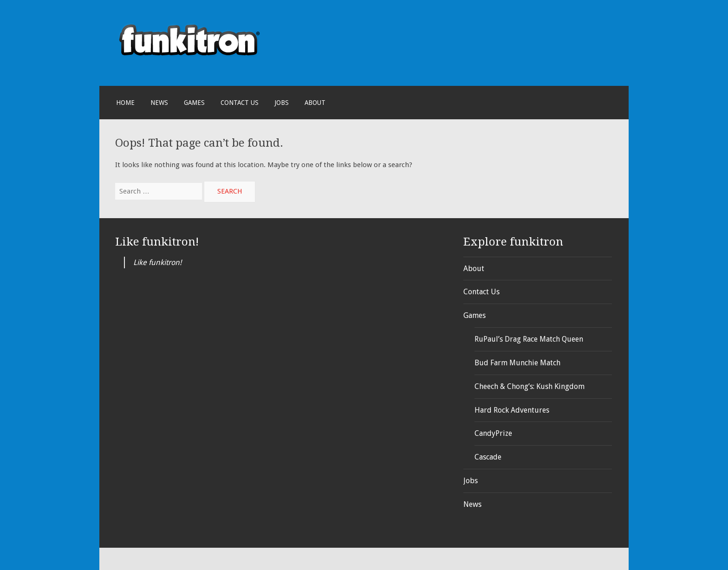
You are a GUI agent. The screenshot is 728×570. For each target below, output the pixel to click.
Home (125, 103)
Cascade (488, 457)
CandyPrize (493, 433)
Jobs (282, 103)
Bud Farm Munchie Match (517, 363)
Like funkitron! (157, 242)
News (159, 103)
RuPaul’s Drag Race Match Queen (529, 339)
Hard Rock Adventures (512, 410)
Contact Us (240, 103)
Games (194, 103)
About (315, 103)
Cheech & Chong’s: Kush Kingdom (530, 386)
